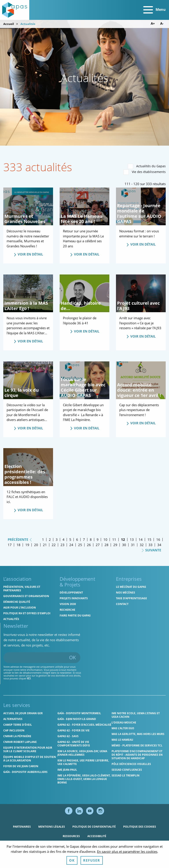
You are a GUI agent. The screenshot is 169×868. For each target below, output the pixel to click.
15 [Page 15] (149, 540)
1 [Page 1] (43, 540)
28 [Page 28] (107, 545)
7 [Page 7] (84, 540)
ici (29, 678)
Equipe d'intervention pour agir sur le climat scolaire (28, 749)
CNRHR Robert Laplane (20, 742)
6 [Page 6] (77, 540)
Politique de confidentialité (94, 827)
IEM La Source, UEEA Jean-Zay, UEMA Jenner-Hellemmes (82, 753)
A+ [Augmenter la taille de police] (153, 23)
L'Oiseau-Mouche (124, 722)
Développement (71, 593)
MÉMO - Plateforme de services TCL (137, 745)
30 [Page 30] (124, 545)
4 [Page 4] (63, 540)
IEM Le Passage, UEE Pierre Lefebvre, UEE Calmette (83, 762)
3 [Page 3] (57, 540)
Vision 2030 (68, 604)
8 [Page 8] (91, 540)
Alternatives (13, 719)
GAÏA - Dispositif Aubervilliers (25, 772)
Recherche (67, 610)
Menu (154, 10)
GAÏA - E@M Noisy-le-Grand (77, 719)
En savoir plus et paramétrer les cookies (127, 862)
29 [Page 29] (115, 545)
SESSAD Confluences (127, 770)
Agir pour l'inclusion (20, 608)
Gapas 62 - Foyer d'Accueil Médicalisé (84, 725)
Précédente (20, 539)
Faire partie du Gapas (75, 615)
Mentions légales (52, 827)
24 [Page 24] (71, 545)
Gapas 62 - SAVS (68, 736)
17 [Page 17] (10, 545)
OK (73, 657)
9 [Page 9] (98, 540)
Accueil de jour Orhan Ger (23, 713)
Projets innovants (74, 598)
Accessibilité (97, 836)
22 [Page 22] (54, 545)
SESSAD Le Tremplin (126, 775)
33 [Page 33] (151, 545)
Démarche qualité (17, 602)
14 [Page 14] (141, 540)
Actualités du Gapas (147, 166)
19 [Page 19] (27, 545)
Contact (122, 604)
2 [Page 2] (50, 540)
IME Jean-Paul (67, 770)
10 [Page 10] (105, 540)
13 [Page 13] (132, 540)
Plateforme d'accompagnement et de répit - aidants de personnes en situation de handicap (137, 755)
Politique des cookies (140, 827)
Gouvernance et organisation (26, 596)
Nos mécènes (126, 593)
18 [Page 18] (18, 545)
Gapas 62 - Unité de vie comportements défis (74, 744)
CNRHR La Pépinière (17, 736)
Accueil (9, 24)
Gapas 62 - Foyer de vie (73, 730)
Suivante (151, 550)
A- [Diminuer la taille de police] (162, 23)
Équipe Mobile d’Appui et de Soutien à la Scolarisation (30, 759)
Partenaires (22, 827)
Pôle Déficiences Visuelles (131, 764)
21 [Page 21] (45, 545)
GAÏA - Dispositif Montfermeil (79, 713)
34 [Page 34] (159, 545)
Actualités (11, 619)
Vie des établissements (145, 172)
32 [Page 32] (142, 545)
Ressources (71, 836)
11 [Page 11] (114, 540)
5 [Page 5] (70, 540)
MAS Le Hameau (122, 740)
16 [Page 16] (158, 540)
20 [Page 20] (36, 545)
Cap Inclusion (14, 730)
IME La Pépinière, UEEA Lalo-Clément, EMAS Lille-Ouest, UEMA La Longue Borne (84, 779)
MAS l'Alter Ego (123, 728)
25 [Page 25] (80, 545)
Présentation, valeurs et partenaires (22, 589)
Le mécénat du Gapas (131, 587)
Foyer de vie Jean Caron (21, 766)
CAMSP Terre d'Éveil (18, 725)
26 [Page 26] (89, 545)
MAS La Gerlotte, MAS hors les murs (138, 734)
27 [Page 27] (98, 545)
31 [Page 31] (133, 545)
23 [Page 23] (62, 545)
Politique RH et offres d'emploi (27, 613)
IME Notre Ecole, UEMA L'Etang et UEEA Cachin (136, 715)
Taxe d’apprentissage (131, 598)
